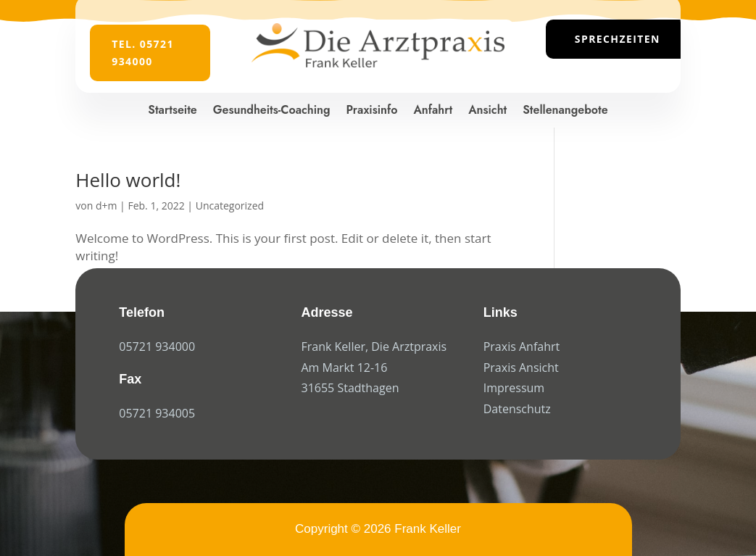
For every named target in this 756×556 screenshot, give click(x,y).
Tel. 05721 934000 (143, 53)
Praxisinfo (372, 110)
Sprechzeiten (618, 39)
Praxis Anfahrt (522, 347)
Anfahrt (433, 110)
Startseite (172, 110)
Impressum (514, 388)
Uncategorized (230, 206)
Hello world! (128, 180)
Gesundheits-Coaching (272, 110)
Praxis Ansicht (521, 368)
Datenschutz (517, 409)
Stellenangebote (565, 110)
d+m (107, 206)
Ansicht (487, 110)
